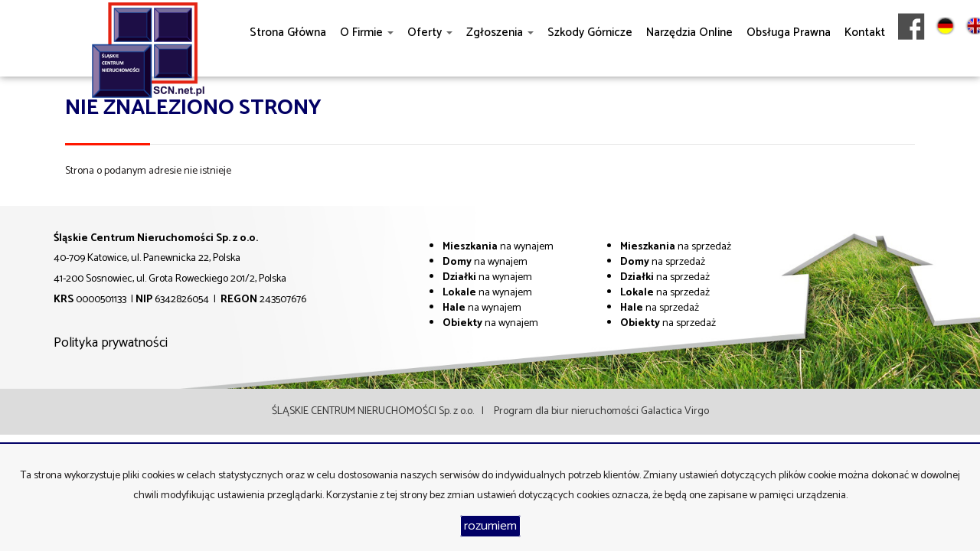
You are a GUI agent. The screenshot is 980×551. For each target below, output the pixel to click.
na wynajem (498, 247)
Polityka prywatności (111, 343)
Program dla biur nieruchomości (567, 411)
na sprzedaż (676, 247)
